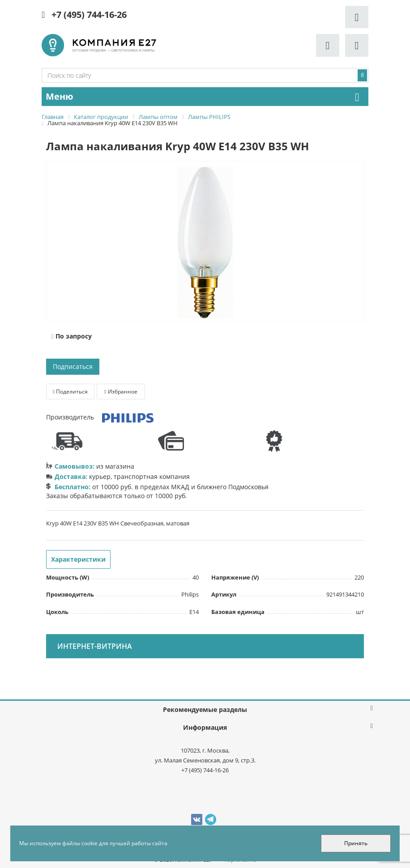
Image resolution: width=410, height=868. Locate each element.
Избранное (121, 392)
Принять (356, 843)
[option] (205, 242)
